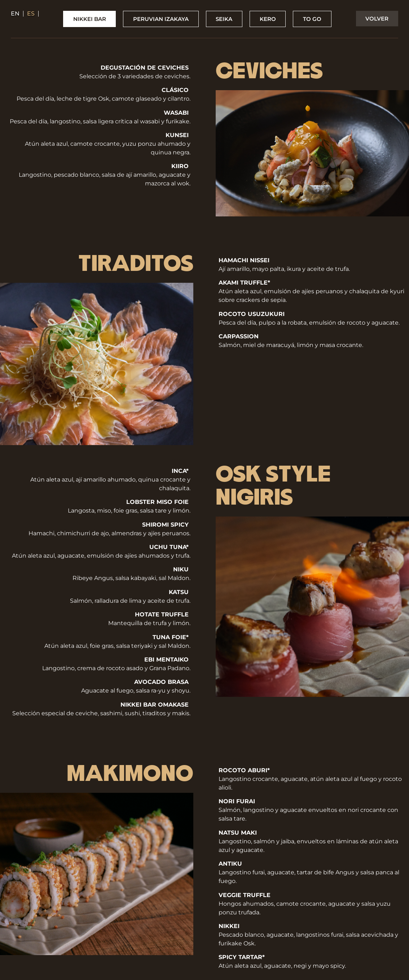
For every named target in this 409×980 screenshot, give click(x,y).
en (15, 14)
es (31, 14)
